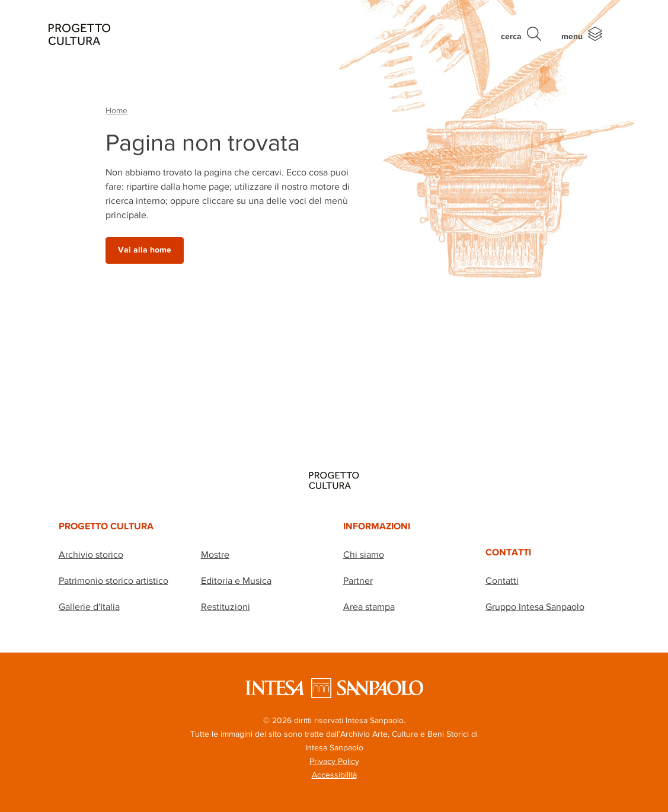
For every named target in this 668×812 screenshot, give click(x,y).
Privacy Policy (334, 761)
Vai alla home (145, 250)
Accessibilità (334, 775)
